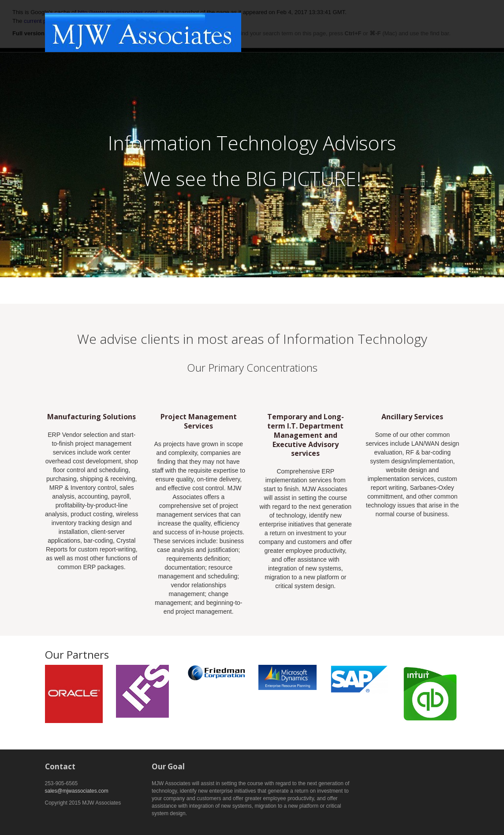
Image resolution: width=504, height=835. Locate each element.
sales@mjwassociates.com (77, 791)
